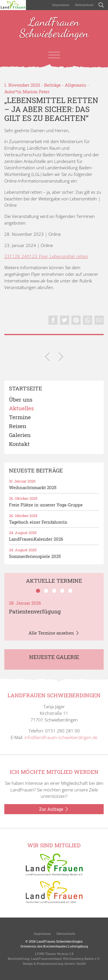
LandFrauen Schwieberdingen (54, 28)
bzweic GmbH (75, 963)
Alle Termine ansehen (54, 633)
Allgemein (75, 85)
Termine (20, 417)
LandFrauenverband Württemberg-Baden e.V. (66, 959)
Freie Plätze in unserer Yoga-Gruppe (46, 505)
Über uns (21, 400)
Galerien (20, 435)
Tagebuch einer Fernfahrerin (38, 522)
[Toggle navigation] (54, 55)
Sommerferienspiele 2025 (35, 556)
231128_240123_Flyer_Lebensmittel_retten (46, 256)
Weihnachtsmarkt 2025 (33, 487)
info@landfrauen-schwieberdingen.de (61, 737)
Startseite (25, 389)
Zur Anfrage (54, 809)
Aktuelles (21, 408)
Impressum (60, 5)
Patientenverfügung (35, 611)
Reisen (18, 426)
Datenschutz (84, 5)
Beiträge (52, 85)
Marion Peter (36, 92)
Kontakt (19, 444)
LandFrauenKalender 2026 (36, 539)
